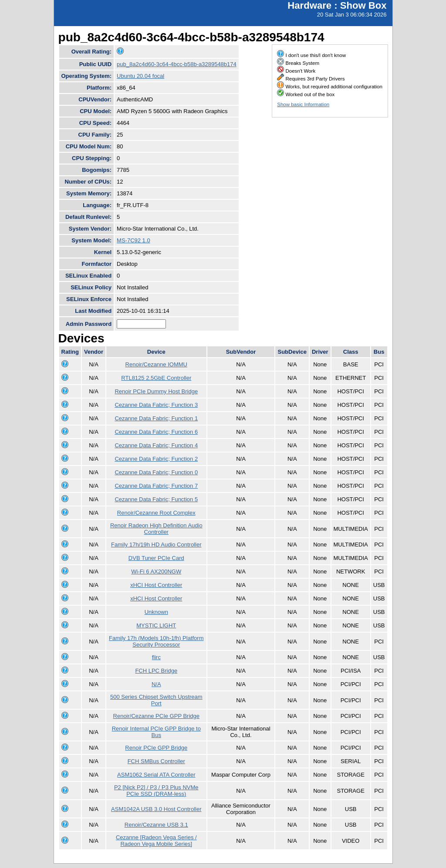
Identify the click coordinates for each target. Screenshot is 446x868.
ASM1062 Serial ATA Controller (156, 775)
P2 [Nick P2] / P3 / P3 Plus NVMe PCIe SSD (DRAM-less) (156, 791)
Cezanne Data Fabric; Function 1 (156, 418)
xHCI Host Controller (156, 585)
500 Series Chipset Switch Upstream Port (156, 700)
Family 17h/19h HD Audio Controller (156, 545)
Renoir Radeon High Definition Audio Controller (156, 529)
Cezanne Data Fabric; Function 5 (156, 499)
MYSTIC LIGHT (156, 625)
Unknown (156, 612)
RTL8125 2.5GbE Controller (156, 378)
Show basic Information (303, 104)
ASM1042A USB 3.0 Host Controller (156, 809)
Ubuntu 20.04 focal (140, 76)
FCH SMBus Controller (156, 761)
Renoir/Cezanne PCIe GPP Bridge (156, 716)
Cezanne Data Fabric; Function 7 (156, 486)
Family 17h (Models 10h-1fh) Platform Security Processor (156, 641)
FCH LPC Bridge (156, 671)
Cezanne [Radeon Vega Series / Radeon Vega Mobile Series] (156, 841)
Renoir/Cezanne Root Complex (156, 513)
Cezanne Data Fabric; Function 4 (156, 445)
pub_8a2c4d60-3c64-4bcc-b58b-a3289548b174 (177, 64)
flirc (156, 657)
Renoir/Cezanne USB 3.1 (156, 825)
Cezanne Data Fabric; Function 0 (156, 472)
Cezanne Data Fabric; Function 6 (156, 432)
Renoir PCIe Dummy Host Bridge (156, 391)
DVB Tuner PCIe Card (156, 558)
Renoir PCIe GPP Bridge (156, 748)
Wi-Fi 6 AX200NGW (156, 571)
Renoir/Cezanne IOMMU (156, 364)
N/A (156, 684)
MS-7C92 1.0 (133, 240)
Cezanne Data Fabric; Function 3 (156, 405)
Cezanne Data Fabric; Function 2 (156, 459)
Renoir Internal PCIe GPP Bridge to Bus (156, 732)
